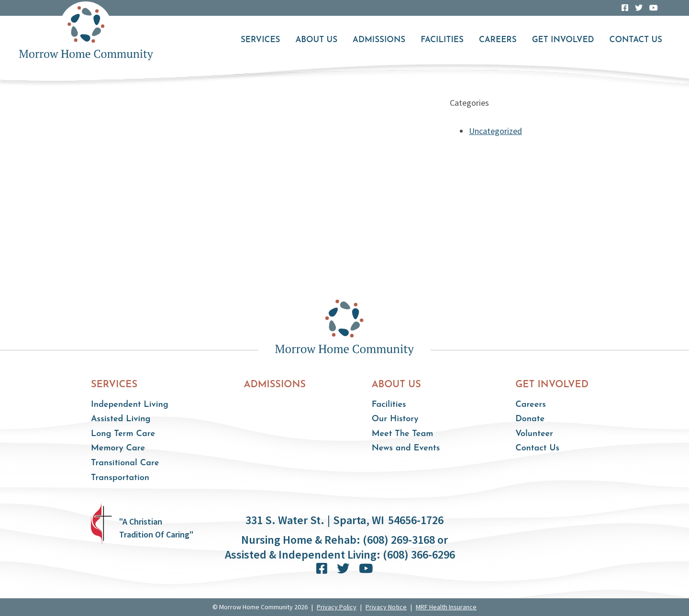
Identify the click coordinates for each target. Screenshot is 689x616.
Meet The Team (403, 434)
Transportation (120, 478)
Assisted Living (121, 419)
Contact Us (636, 40)
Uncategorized (495, 131)
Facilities (442, 40)
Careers (498, 40)
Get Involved (563, 40)
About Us (316, 40)
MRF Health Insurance (446, 607)
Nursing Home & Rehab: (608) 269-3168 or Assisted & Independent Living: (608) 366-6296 (340, 547)
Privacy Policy (337, 607)
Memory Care (118, 448)
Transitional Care (125, 463)
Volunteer (534, 434)
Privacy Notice (386, 607)
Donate (530, 419)
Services (261, 40)
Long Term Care (123, 434)
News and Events (406, 448)
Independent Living (130, 405)
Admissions (379, 40)
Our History (395, 419)
